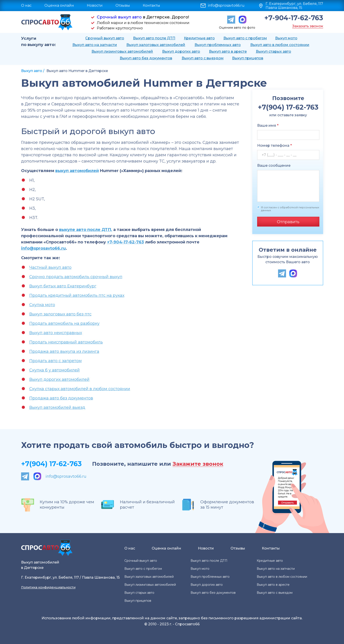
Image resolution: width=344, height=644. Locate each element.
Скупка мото (42, 305)
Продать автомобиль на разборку (64, 323)
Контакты (151, 5)
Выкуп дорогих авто (181, 51)
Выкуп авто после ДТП (154, 38)
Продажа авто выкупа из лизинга (64, 351)
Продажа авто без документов (61, 398)
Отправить (288, 222)
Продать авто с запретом (56, 361)
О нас (26, 5)
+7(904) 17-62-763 (51, 464)
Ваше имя (268, 125)
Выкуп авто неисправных (56, 333)
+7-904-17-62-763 (294, 18)
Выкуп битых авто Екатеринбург (63, 286)
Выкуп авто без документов (146, 58)
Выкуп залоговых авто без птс (60, 314)
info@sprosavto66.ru (226, 6)
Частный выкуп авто (50, 267)
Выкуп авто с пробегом (245, 38)
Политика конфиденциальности (48, 587)
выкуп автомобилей (77, 171)
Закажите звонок (198, 464)
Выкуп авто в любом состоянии (280, 45)
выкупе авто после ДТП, (86, 230)
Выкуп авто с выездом (203, 58)
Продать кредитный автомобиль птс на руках (77, 295)
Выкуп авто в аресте (228, 51)
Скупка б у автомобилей (55, 370)
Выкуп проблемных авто (218, 45)
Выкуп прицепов (248, 58)
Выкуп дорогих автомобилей (59, 379)
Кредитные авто (199, 38)
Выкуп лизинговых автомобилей (122, 51)
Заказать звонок (308, 26)
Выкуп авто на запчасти (95, 45)
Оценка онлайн (59, 5)
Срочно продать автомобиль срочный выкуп (76, 277)
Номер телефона (274, 145)
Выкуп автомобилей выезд (57, 407)
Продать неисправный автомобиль (66, 342)
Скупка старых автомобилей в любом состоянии (80, 389)
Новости (95, 5)
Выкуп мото (286, 38)
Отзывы (123, 5)
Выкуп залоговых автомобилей (156, 45)
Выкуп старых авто (273, 51)
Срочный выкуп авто (119, 17)
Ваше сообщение (274, 166)
